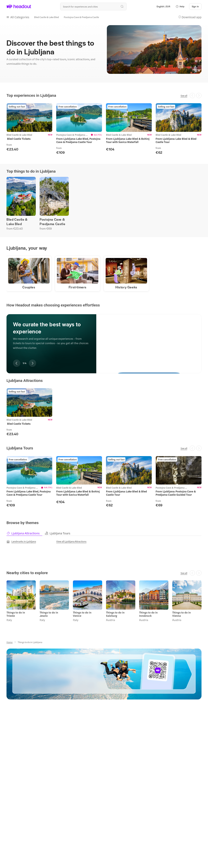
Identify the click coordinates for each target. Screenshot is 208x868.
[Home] (10, 642)
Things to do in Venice (82, 614)
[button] (180, 6)
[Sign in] (195, 6)
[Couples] (29, 287)
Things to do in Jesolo (49, 614)
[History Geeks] (126, 287)
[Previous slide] (17, 363)
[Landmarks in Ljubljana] (21, 542)
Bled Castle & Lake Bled (17, 221)
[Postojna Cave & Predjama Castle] (81, 17)
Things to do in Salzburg (115, 614)
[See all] (184, 95)
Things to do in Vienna (181, 614)
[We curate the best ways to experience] (149, 341)
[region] (104, 129)
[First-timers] (78, 287)
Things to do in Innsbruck (148, 614)
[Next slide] (32, 363)
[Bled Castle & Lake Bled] (47, 17)
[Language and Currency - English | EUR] (163, 6)
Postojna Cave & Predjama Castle (52, 221)
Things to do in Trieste (16, 614)
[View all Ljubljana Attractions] (71, 541)
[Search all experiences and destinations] (93, 6)
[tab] (25, 533)
